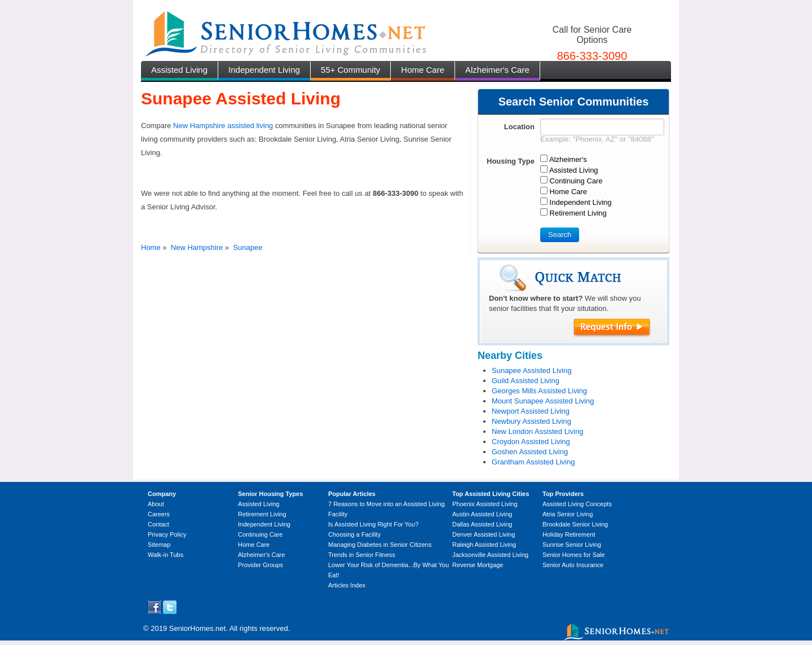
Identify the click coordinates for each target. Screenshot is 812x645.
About (156, 504)
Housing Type (511, 161)
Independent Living (264, 70)
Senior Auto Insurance (573, 565)
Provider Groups (261, 565)
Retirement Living (262, 514)
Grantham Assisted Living (533, 462)
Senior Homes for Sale (574, 555)
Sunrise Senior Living (572, 545)
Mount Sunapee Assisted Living (543, 401)
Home (151, 247)
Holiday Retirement (569, 534)
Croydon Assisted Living (531, 442)
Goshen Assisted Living (530, 452)
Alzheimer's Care (497, 70)
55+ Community (350, 70)
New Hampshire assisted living (223, 126)
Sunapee (248, 247)
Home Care (423, 70)
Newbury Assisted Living (531, 421)
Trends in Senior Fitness (362, 555)
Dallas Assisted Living (482, 524)
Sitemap (159, 545)
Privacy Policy (167, 534)
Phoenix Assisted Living (485, 504)
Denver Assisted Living (484, 534)
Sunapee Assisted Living (532, 370)
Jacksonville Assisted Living (490, 555)
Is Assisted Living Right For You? (373, 524)
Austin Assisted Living (482, 514)
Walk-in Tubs (166, 555)
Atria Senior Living (568, 514)
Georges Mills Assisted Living (539, 391)
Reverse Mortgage (478, 565)
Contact (158, 524)
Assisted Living (179, 70)
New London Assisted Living (538, 431)
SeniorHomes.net (197, 628)
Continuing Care (261, 534)
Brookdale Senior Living (575, 524)
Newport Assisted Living (531, 411)
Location (519, 127)
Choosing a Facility (354, 534)
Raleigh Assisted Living (484, 545)
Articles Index (347, 585)
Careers (159, 514)
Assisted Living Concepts (577, 504)
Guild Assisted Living (526, 381)
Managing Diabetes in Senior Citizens (380, 545)
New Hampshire (197, 247)
